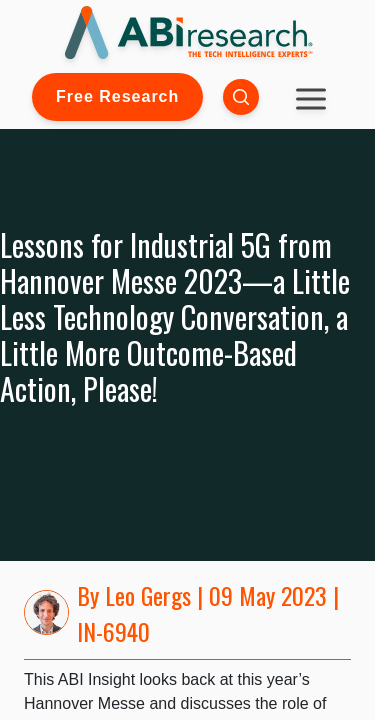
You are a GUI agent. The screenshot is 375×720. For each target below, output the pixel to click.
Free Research (117, 96)
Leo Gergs (148, 595)
